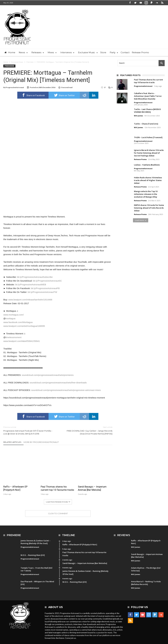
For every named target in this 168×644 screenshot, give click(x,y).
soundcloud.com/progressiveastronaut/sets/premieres (48, 375)
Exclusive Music (17, 62)
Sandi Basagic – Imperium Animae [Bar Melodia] (92, 488)
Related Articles (12, 442)
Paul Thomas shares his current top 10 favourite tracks (57, 488)
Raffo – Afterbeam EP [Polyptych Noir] (15, 488)
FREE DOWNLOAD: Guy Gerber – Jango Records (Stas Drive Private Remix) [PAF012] (87, 430)
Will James (138, 116)
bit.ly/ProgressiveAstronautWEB (31, 285)
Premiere (30, 62)
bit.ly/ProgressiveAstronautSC (47, 281)
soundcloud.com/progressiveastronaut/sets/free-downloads (58, 383)
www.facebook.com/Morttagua (18, 322)
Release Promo (140, 159)
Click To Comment (58, 513)
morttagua (10, 318)
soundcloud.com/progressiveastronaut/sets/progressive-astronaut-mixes (66, 390)
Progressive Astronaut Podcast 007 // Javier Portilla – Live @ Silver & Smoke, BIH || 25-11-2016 (28, 430)
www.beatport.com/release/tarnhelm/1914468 (30, 300)
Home (6, 62)
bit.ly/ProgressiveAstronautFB (45, 288)
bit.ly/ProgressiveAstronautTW (42, 292)
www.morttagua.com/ (14, 315)
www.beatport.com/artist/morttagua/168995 (24, 326)
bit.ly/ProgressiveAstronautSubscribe (35, 277)
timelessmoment (13, 337)
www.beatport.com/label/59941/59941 (22, 341)
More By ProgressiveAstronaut (41, 442)
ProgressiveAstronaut (15, 87)
